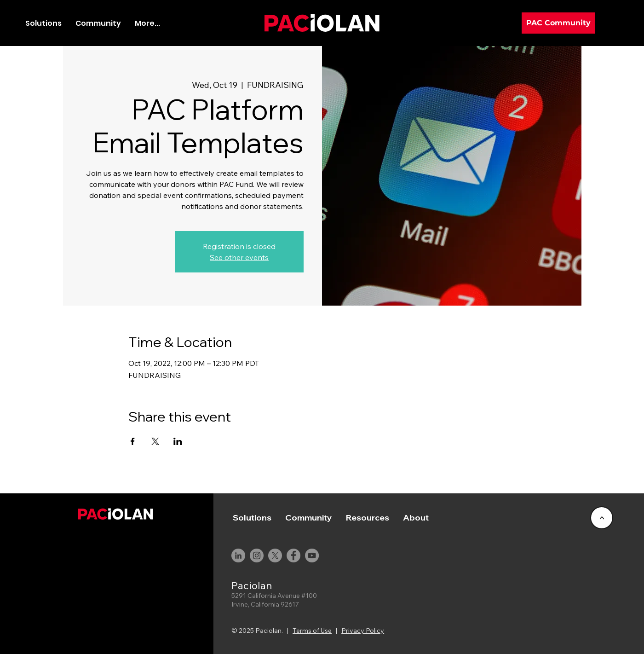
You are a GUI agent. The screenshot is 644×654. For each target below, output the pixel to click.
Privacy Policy (363, 631)
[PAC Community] (558, 23)
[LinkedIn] (238, 556)
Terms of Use (312, 631)
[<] (602, 518)
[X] (275, 556)
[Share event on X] (155, 441)
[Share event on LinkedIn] (178, 441)
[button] (98, 23)
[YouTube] (312, 556)
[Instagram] (257, 556)
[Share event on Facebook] (133, 441)
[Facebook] (293, 556)
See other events (239, 257)
